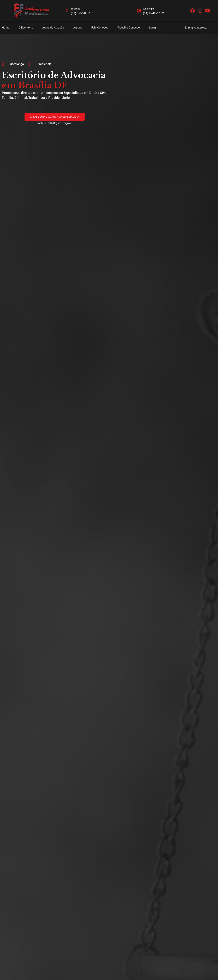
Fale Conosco (100, 28)
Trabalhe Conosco (129, 28)
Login (152, 28)
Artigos (78, 28)
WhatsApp (149, 9)
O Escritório (26, 28)
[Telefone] (67, 11)
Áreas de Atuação (53, 28)
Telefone (76, 9)
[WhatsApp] (139, 11)
